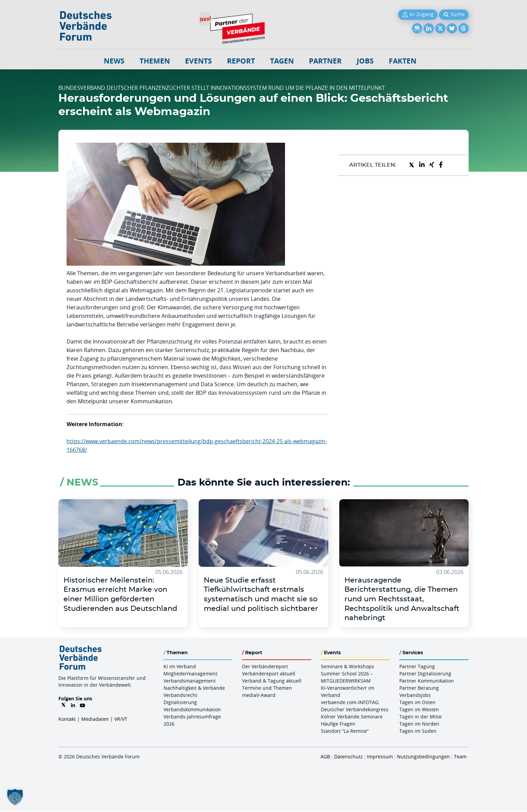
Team (460, 757)
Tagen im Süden (418, 732)
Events (198, 61)
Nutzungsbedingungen (423, 757)
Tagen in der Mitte (421, 717)
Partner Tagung (417, 667)
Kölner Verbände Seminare (352, 717)
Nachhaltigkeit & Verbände (194, 689)
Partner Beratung (419, 689)
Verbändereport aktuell (269, 674)
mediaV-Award (259, 696)
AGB (325, 757)
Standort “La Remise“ (345, 732)
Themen (155, 61)
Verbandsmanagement (190, 681)
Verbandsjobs (415, 696)
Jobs (365, 61)
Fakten (403, 61)
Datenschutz (348, 757)
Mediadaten (95, 720)
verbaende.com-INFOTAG (350, 703)
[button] (15, 797)
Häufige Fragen (338, 724)
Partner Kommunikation (427, 681)
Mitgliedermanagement (190, 674)
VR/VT (121, 720)
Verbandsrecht (180, 696)
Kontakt (67, 720)
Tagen (282, 61)
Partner (325, 61)
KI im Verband (180, 667)
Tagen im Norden (419, 724)
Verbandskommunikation (192, 710)
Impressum (380, 757)
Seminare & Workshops (347, 667)
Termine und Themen (267, 689)
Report (241, 61)
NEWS (114, 61)
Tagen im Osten (417, 703)
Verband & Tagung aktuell (272, 681)
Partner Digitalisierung (425, 674)
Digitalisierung (180, 703)
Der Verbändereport (265, 667)
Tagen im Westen (419, 710)
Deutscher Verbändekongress (355, 710)
